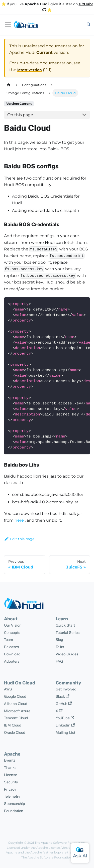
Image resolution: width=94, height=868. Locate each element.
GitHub (64, 704)
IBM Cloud (13, 725)
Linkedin (65, 725)
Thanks (10, 768)
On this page (20, 115)
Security (11, 782)
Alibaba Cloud (16, 704)
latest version (30, 70)
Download (12, 654)
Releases (11, 647)
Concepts (12, 633)
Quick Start (65, 625)
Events (10, 760)
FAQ (59, 661)
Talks (60, 647)
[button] (88, 25)
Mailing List (65, 733)
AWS (8, 689)
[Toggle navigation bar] (8, 25)
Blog (59, 640)
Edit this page (19, 539)
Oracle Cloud (15, 733)
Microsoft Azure (17, 711)
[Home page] (9, 85)
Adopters (12, 661)
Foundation (14, 811)
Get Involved (66, 689)
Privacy (10, 789)
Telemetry (12, 796)
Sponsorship (15, 804)
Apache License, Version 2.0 (57, 848)
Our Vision (13, 625)
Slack (63, 696)
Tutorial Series (68, 633)
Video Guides (67, 654)
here (19, 520)
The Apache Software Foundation (60, 843)
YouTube (65, 718)
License (11, 775)
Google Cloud (15, 696)
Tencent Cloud (16, 718)
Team (9, 640)
